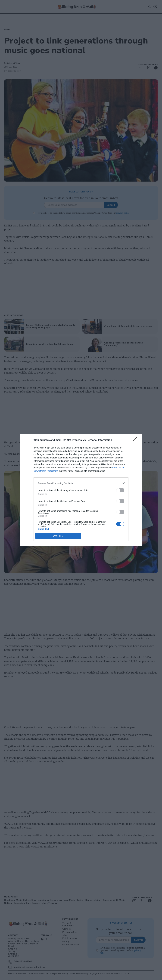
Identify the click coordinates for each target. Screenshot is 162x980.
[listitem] (81, 483)
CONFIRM (58, 536)
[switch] (120, 490)
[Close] (136, 440)
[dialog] (81, 490)
